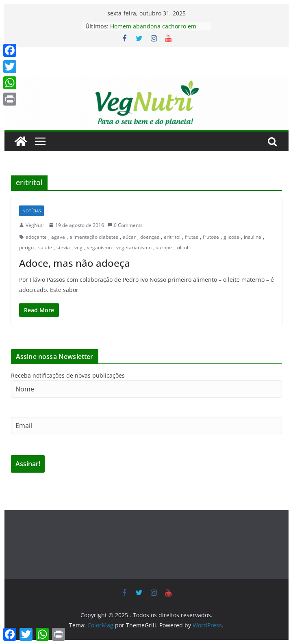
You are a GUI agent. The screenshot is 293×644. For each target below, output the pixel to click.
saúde (45, 247)
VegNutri (36, 225)
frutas (192, 237)
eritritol (172, 237)
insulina (253, 237)
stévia (63, 247)
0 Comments (125, 225)
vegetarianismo (134, 247)
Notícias (31, 211)
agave (58, 237)
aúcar (129, 237)
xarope (164, 247)
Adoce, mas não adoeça (75, 263)
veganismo (99, 247)
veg (78, 247)
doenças (150, 237)
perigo (26, 247)
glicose (231, 237)
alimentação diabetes (94, 237)
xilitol (182, 247)
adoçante (36, 237)
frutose (211, 237)
